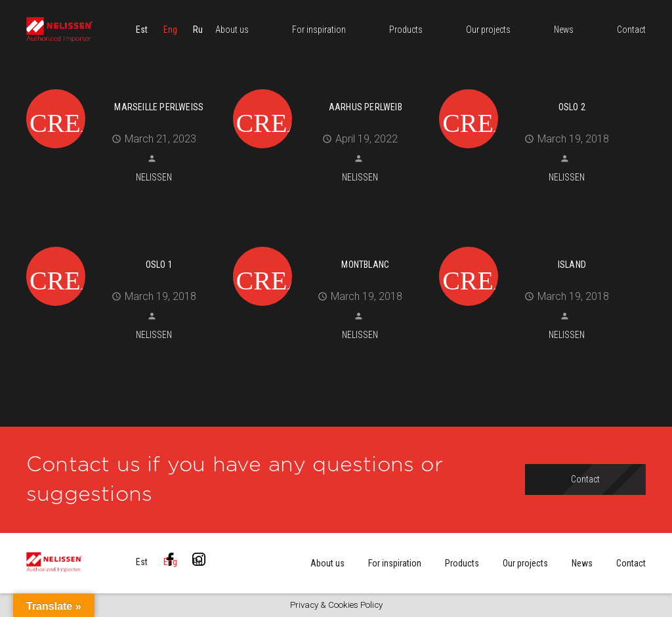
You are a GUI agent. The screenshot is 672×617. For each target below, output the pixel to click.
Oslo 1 (159, 265)
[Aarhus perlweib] (331, 87)
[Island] (537, 245)
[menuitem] (142, 30)
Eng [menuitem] (170, 30)
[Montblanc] (331, 245)
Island (572, 265)
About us (327, 563)
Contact (631, 563)
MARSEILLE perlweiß (159, 107)
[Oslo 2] (537, 87)
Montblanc (365, 265)
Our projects (525, 563)
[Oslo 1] (125, 245)
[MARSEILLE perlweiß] (125, 87)
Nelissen (154, 177)
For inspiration (395, 563)
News (582, 563)
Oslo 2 (572, 107)
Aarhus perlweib (366, 107)
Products (462, 563)
